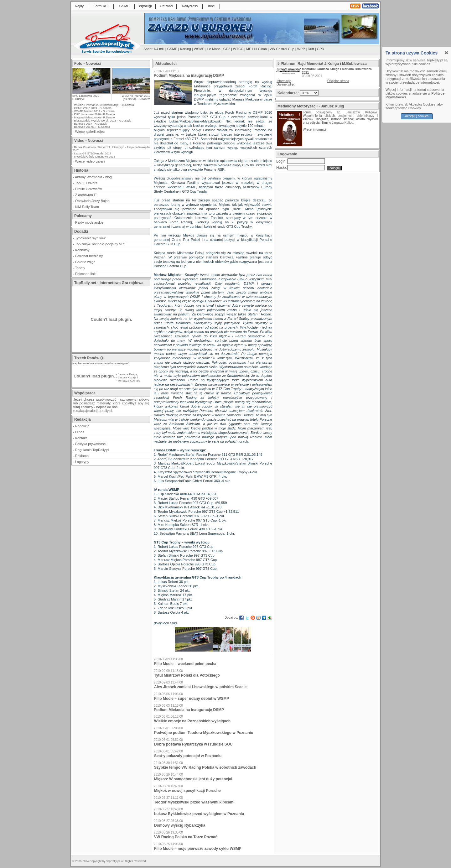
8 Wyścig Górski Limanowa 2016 (95, 157)
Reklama (82, 456)
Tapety (80, 268)
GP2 (227, 49)
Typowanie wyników (90, 238)
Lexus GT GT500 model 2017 (93, 153)
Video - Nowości (89, 141)
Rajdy (79, 6)
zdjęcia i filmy (319, 123)
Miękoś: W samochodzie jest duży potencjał (193, 779)
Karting (186, 49)
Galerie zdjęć (85, 262)
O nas (80, 432)
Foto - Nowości (88, 64)
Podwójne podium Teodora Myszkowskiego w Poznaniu (204, 733)
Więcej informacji (315, 130)
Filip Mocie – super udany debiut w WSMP (192, 699)
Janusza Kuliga (128, 374)
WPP (301, 49)
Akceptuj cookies (417, 116)
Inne (211, 6)
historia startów (342, 119)
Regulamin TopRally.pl (92, 450)
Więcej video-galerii (90, 161)
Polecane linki (86, 274)
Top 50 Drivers (86, 183)
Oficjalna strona (338, 81)
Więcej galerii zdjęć (90, 132)
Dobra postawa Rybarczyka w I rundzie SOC (193, 744)
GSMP (124, 6)
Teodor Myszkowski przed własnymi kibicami (194, 802)
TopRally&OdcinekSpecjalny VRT (101, 244)
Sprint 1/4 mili (154, 49)
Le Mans (214, 49)
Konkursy (82, 250)
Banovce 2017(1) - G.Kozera (92, 127)
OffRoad (166, 6)
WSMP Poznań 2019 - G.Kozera (94, 111)
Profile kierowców (89, 189)
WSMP (199, 49)
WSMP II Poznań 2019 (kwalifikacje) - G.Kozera (104, 105)
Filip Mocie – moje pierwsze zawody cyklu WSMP (198, 849)
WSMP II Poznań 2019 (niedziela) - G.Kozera (136, 97)
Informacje (284, 81)
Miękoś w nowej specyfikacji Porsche (187, 791)
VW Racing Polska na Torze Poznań (186, 837)
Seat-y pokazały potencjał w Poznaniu (188, 756)
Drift (311, 49)
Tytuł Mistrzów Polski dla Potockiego (187, 675)
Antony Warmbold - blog (93, 177)
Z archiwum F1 (87, 195)
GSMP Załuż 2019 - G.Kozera (93, 108)
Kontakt (81, 438)
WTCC (238, 49)
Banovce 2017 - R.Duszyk (91, 124)
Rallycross (190, 6)
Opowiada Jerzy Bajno (92, 201)
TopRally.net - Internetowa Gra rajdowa (109, 283)
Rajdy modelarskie (89, 222)
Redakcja (82, 426)
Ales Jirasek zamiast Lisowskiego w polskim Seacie (200, 687)
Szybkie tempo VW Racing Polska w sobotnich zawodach (205, 767)
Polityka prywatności (91, 444)
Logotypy (82, 462)
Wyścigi (145, 6)
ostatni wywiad (367, 119)
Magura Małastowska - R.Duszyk (95, 117)
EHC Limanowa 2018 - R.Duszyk (95, 114)
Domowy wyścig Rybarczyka (180, 825)
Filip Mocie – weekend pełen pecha (185, 664)
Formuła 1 (101, 6)
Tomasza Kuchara (129, 381)
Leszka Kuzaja (127, 377)
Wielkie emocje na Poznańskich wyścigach (192, 721)
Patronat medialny (89, 256)
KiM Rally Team (87, 207)
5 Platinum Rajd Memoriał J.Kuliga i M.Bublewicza (322, 64)
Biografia (322, 119)
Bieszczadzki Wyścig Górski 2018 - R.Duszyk (103, 121)
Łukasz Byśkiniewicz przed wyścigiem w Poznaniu (199, 814)
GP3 (320, 49)
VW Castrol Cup (282, 49)
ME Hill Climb (257, 49)
